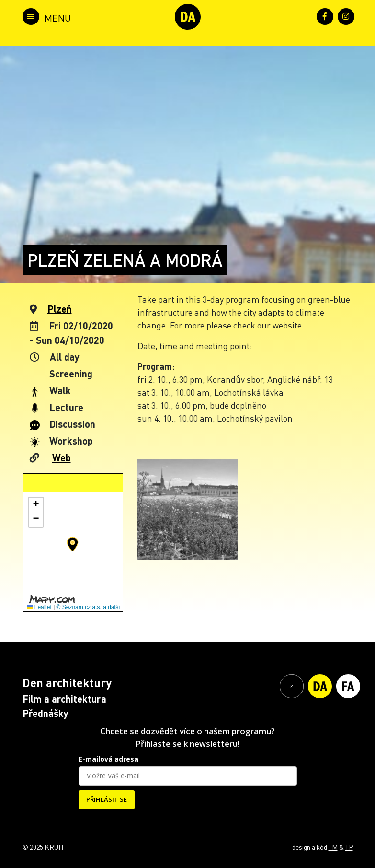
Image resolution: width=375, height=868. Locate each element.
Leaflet (39, 607)
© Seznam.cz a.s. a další (88, 607)
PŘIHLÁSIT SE (107, 799)
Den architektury (67, 683)
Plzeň (60, 309)
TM (333, 847)
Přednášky (45, 713)
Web (62, 457)
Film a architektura (64, 699)
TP (349, 847)
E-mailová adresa (108, 759)
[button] (73, 544)
